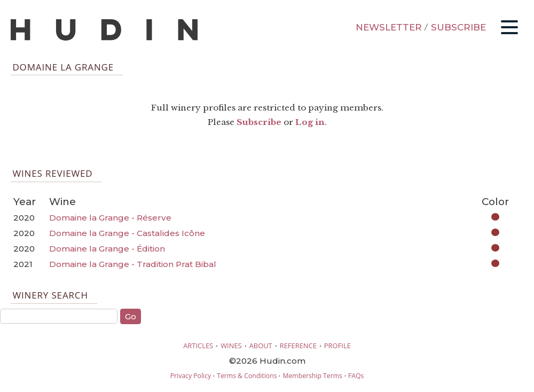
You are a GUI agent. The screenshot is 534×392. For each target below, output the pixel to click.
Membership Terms (312, 376)
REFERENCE (298, 346)
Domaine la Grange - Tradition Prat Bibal (133, 264)
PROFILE (337, 346)
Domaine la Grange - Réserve (110, 218)
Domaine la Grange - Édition (107, 249)
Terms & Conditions (247, 376)
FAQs (356, 376)
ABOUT (261, 346)
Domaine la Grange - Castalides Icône (127, 233)
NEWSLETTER (389, 27)
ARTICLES (198, 346)
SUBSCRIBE (458, 27)
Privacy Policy (191, 376)
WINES (231, 346)
